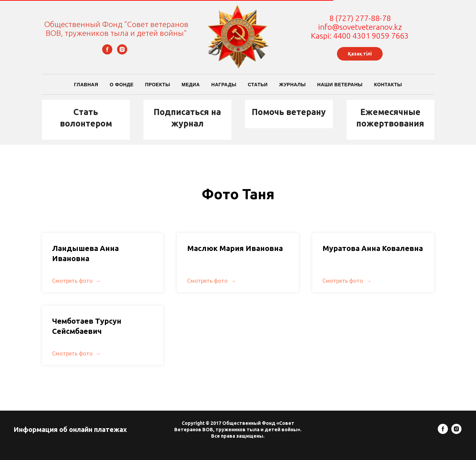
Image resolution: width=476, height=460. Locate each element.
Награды (224, 85)
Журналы (292, 85)
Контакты (388, 85)
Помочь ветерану (289, 112)
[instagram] (122, 53)
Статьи (258, 85)
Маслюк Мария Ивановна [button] (235, 245)
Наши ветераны (340, 85)
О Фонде (122, 85)
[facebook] (107, 53)
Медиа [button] (191, 85)
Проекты (158, 85)
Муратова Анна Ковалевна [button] (373, 245)
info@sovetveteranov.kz (360, 27)
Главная (86, 85)
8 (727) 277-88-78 (360, 18)
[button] (86, 118)
